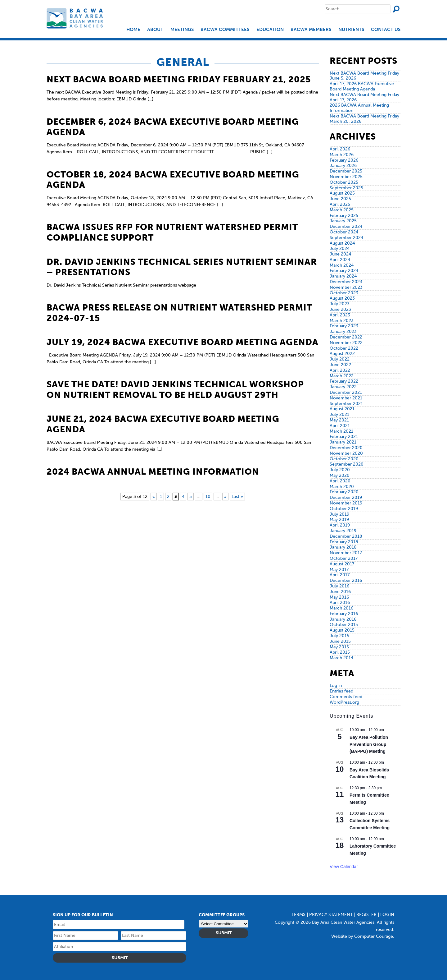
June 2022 (340, 365)
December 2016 (346, 580)
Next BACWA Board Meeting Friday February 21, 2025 (179, 79)
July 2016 (339, 586)
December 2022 (346, 337)
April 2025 (340, 204)
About (155, 30)
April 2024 (340, 260)
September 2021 (346, 404)
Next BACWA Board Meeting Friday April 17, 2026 (364, 97)
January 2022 (343, 387)
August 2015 (342, 630)
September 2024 (346, 238)
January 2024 (343, 276)
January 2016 (343, 619)
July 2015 (339, 636)
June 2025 (340, 199)
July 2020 (340, 470)
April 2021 (340, 426)
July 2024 (340, 248)
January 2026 (343, 166)
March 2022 (342, 376)
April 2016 (340, 603)
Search (396, 9)
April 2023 (340, 315)
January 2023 (343, 331)
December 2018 (346, 536)
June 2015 (340, 641)
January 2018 (343, 547)
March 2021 (341, 431)
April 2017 (340, 575)
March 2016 (341, 608)
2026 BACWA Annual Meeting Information (359, 108)
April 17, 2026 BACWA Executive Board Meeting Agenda (362, 86)
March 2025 (342, 210)
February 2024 (344, 271)
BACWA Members (311, 30)
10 (208, 497)
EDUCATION (270, 30)
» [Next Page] (225, 497)
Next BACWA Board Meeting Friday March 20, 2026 (364, 119)
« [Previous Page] (154, 497)
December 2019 (346, 497)
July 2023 (340, 304)
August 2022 (342, 354)
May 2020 (340, 475)
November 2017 (346, 553)
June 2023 (340, 309)
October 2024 (344, 232)
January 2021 (343, 442)
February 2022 (344, 381)
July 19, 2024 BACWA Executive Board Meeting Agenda (183, 342)
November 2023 (346, 287)
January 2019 (343, 531)
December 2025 (346, 171)
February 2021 (344, 437)
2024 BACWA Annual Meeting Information (153, 472)
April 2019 (340, 525)
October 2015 (344, 625)
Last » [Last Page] (237, 497)
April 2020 (340, 481)
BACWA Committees (225, 30)
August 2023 (342, 298)
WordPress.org (344, 702)
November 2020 (346, 453)
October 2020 (344, 459)
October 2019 (344, 509)
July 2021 (339, 414)
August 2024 (342, 243)
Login (387, 915)
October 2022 (344, 348)
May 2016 (339, 597)
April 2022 (340, 370)
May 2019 (339, 520)
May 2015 (339, 647)
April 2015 (340, 652)
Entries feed (341, 691)
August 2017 (342, 564)
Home (133, 30)
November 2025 (346, 177)
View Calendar (344, 867)
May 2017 (339, 570)
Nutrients (351, 30)
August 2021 (342, 409)
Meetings (182, 30)
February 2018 (344, 542)
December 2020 (346, 448)
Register (366, 915)
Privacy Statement (331, 915)
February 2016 (344, 614)
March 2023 (342, 321)
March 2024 (342, 265)
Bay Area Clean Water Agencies (76, 18)
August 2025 (342, 193)
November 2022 (346, 343)
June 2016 (340, 592)
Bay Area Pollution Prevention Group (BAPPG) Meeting (369, 744)
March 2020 (342, 487)
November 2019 (346, 503)
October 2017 (344, 558)
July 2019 (339, 514)
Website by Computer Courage (362, 936)
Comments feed (346, 697)
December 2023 (346, 282)
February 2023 (344, 326)
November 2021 (346, 398)
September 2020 (347, 464)
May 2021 (339, 420)
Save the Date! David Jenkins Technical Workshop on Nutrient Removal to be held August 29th (175, 390)
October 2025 (344, 182)
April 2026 (340, 149)
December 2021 (346, 392)
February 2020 (344, 492)
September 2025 (346, 188)
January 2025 (343, 221)
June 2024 (340, 254)
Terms (298, 915)
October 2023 (344, 293)
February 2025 (344, 216)
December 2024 (346, 226)
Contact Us (386, 30)
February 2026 (344, 160)
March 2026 (342, 155)
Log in (336, 686)
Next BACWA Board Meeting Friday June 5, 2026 (364, 76)
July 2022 (340, 359)
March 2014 (341, 658)
